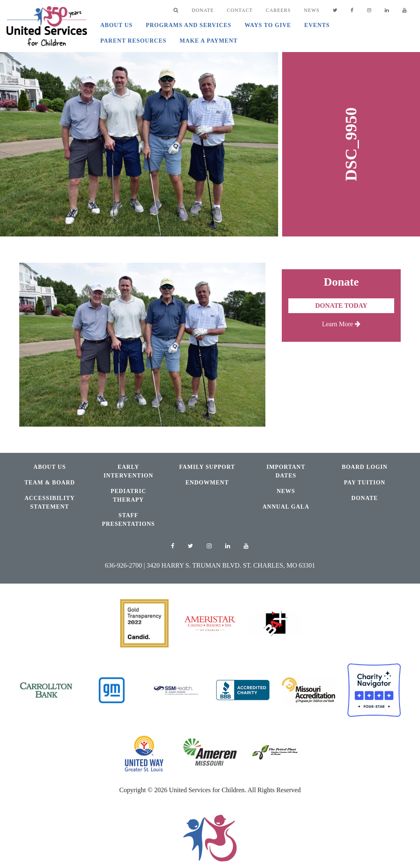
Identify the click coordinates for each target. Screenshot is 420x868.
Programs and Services (188, 25)
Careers (278, 10)
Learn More (341, 324)
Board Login (365, 467)
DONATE (203, 10)
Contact (240, 10)
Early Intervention (128, 471)
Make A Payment (209, 41)
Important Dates (286, 471)
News (312, 10)
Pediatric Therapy (129, 495)
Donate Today (341, 306)
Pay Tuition (365, 483)
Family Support (207, 467)
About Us (116, 25)
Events (317, 25)
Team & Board (49, 483)
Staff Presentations (128, 520)
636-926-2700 (124, 565)
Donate (365, 498)
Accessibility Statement (50, 502)
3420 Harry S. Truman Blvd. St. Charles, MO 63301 (231, 565)
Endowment (207, 483)
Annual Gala (286, 507)
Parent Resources (133, 41)
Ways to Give (268, 25)
